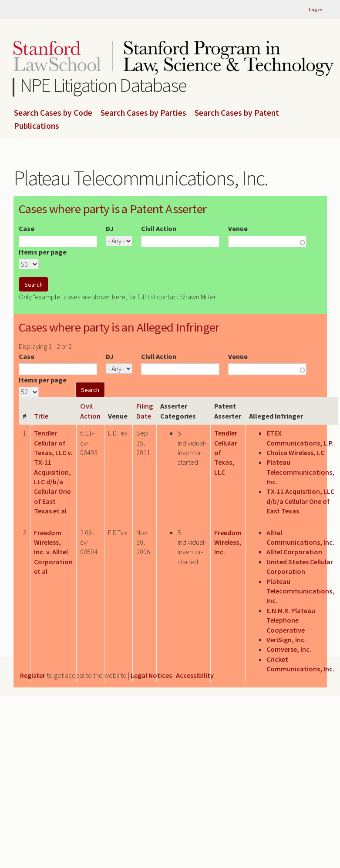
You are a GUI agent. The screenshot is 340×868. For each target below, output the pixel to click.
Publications (37, 126)
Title (41, 416)
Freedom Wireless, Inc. (228, 542)
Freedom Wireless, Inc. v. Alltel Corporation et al (53, 552)
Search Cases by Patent (237, 113)
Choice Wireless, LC (295, 452)
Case (27, 228)
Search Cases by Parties (143, 113)
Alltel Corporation (294, 552)
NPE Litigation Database (103, 85)
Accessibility (195, 675)
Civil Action (159, 228)
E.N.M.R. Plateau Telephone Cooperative (291, 620)
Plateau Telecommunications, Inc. (300, 472)
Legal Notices (151, 675)
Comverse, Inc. (289, 649)
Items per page (43, 252)
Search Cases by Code (53, 113)
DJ (110, 228)
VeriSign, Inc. (286, 640)
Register (33, 675)
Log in (316, 9)
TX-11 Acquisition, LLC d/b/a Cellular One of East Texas (300, 501)
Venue (238, 228)
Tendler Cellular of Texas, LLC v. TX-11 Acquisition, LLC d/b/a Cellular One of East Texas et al (53, 472)
